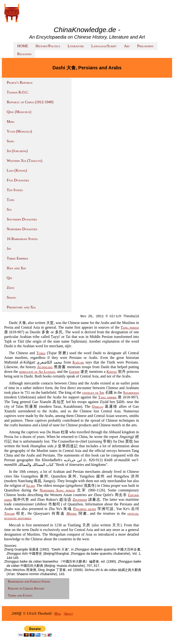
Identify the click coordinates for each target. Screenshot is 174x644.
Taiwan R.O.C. (18, 92)
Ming (11, 122)
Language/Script (104, 46)
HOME (23, 46)
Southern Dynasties (22, 219)
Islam (30, 486)
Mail (58, 613)
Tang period (130, 327)
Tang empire (107, 397)
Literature (76, 46)
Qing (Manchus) (19, 112)
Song (11, 141)
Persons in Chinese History (26, 589)
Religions (24, 54)
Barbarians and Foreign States (29, 582)
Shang (11, 297)
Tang (11, 200)
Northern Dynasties (22, 229)
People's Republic (20, 82)
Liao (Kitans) (17, 170)
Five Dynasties (18, 180)
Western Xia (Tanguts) (25, 161)
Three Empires (17, 258)
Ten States (15, 190)
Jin (9, 249)
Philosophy (145, 46)
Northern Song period (57, 490)
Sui (9, 209)
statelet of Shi (93, 392)
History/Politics (48, 46)
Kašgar (78, 362)
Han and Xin (16, 268)
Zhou (11, 288)
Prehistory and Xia (21, 307)
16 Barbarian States (22, 239)
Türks (41, 353)
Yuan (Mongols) (19, 131)
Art (127, 46)
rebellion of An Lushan (37, 372)
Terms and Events (20, 596)
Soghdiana (131, 392)
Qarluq (97, 406)
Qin (9, 278)
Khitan (112, 372)
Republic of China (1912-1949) (30, 102)
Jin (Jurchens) (17, 151)
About (68, 613)
